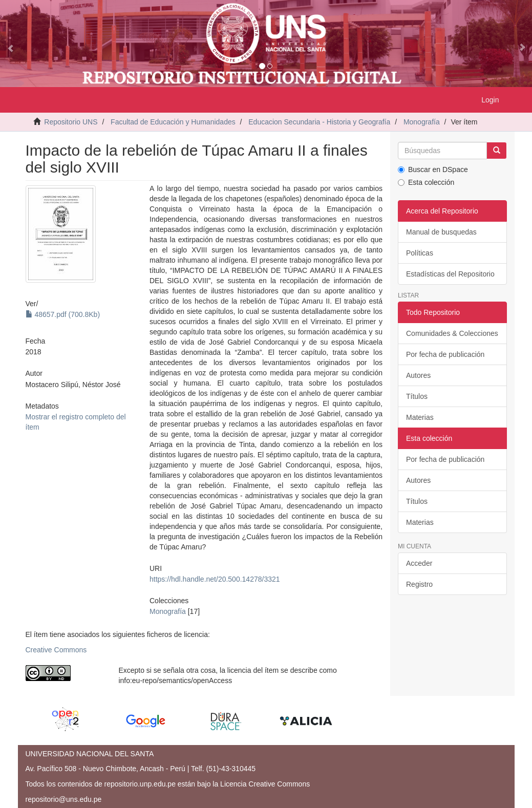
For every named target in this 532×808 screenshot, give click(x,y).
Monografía (422, 122)
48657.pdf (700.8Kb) (63, 314)
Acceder (419, 563)
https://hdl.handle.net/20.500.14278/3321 (215, 579)
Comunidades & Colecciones (452, 333)
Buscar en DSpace (433, 169)
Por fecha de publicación (445, 354)
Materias (420, 417)
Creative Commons (56, 650)
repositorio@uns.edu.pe (64, 799)
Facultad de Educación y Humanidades (173, 122)
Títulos (417, 396)
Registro (419, 584)
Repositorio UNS (71, 122)
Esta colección (426, 182)
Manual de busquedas (441, 232)
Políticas (420, 253)
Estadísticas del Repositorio (450, 274)
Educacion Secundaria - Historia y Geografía (319, 122)
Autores (418, 375)
